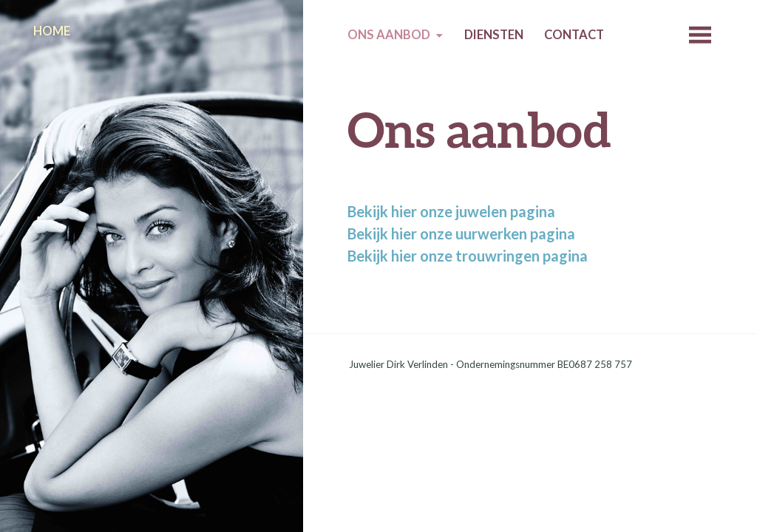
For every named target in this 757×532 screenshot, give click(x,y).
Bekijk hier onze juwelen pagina (451, 211)
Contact (574, 35)
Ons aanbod (389, 35)
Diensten (494, 35)
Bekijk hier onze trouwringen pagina (468, 256)
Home (52, 31)
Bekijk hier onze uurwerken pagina (461, 233)
